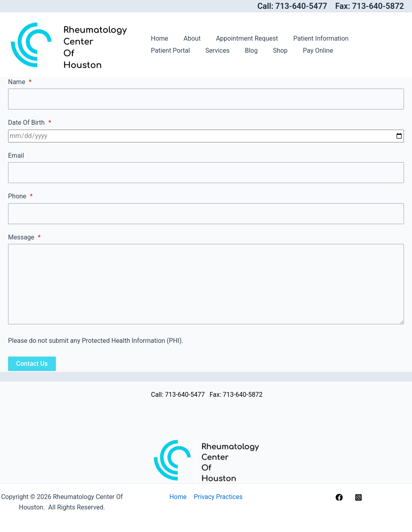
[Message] (206, 285)
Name (20, 82)
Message (24, 238)
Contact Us (32, 364)
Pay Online (255, 51)
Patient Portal (372, 38)
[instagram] (360, 497)
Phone (20, 197)
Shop (220, 51)
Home (158, 38)
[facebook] (340, 497)
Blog (193, 51)
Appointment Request (241, 38)
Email (16, 156)
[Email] (206, 173)
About (188, 38)
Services (162, 51)
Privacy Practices (218, 497)
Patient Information (312, 38)
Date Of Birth (30, 123)
